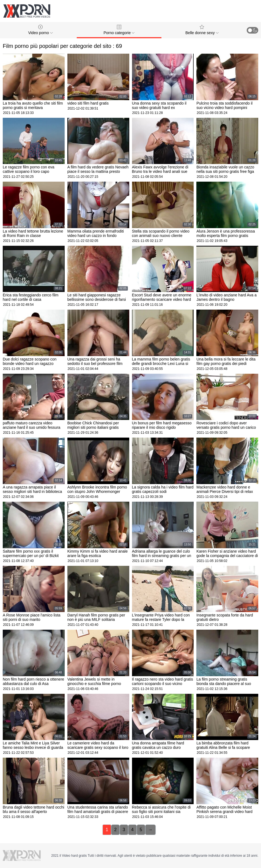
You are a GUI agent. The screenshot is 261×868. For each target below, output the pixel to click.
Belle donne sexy (202, 30)
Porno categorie (119, 30)
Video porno (40, 30)
